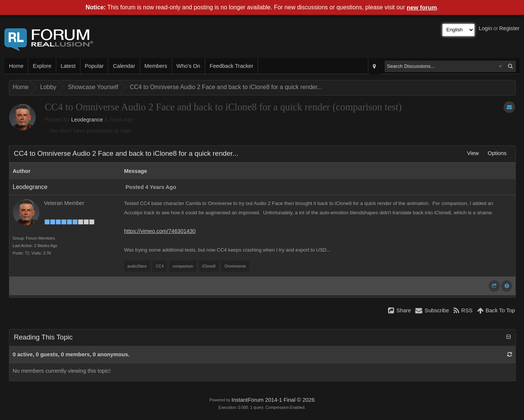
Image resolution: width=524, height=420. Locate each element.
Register (509, 28)
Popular (94, 66)
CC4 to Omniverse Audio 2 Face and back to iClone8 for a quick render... (226, 87)
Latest (68, 66)
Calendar (124, 66)
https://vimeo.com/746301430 (160, 231)
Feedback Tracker (231, 66)
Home (16, 66)
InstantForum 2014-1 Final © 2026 (273, 400)
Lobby (48, 87)
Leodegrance (87, 120)
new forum (422, 8)
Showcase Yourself (93, 87)
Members (156, 66)
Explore (42, 66)
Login (486, 28)
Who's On (188, 66)
